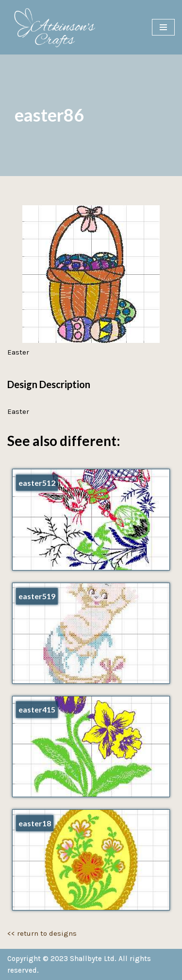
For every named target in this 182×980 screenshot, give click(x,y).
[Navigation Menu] (163, 27)
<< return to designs (42, 933)
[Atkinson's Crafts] (58, 27)
